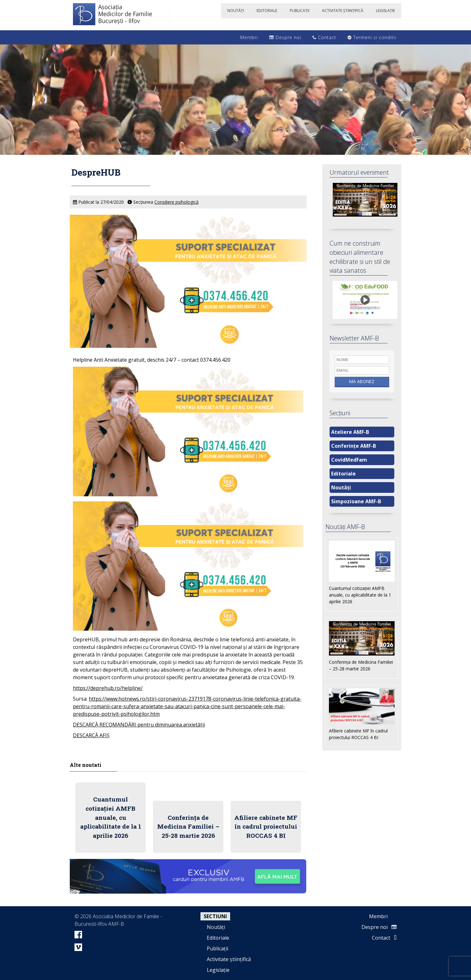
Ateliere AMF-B (350, 432)
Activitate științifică (229, 959)
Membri (246, 37)
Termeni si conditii (372, 37)
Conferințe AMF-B (354, 446)
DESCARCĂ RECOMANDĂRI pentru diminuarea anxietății (139, 725)
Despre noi (285, 37)
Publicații (218, 948)
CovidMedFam (349, 460)
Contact (324, 37)
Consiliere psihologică (176, 202)
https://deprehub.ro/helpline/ (108, 688)
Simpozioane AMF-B (356, 501)
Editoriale (343, 474)
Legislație (218, 970)
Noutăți (341, 487)
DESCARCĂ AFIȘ (91, 735)
